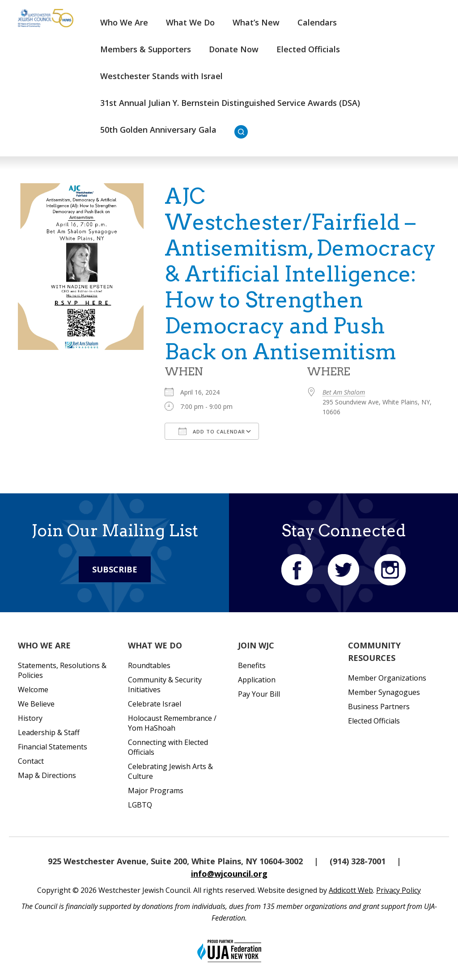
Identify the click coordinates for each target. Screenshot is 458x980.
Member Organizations (387, 678)
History (30, 718)
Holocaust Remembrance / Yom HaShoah (172, 723)
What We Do (190, 22)
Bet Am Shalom (344, 392)
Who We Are (124, 22)
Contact (31, 761)
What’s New (256, 22)
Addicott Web (351, 890)
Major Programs (156, 791)
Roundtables (149, 665)
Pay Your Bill (259, 694)
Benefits (252, 665)
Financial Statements (53, 747)
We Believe (36, 704)
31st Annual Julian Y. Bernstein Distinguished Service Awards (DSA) (230, 103)
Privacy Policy (399, 890)
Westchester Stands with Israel (161, 76)
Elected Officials (308, 49)
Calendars (317, 22)
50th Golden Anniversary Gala (158, 130)
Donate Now (234, 49)
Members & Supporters (146, 49)
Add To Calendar (212, 431)
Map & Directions (47, 775)
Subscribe (115, 569)
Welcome (33, 690)
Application (257, 680)
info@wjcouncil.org (229, 874)
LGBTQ (140, 805)
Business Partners (379, 707)
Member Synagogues (384, 692)
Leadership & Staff (49, 732)
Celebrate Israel (155, 704)
